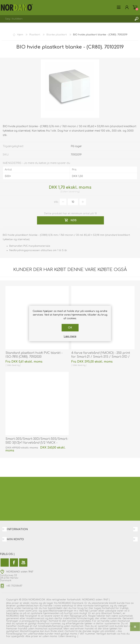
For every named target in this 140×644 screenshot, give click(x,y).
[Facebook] (14, 563)
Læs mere (70, 336)
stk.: (57, 202)
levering (74, 192)
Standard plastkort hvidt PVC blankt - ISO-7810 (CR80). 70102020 (34, 355)
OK (70, 328)
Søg (136, 19)
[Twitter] (5, 563)
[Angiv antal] (73, 202)
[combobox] (66, 19)
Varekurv (135, 7)
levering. (71, 636)
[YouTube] (23, 563)
